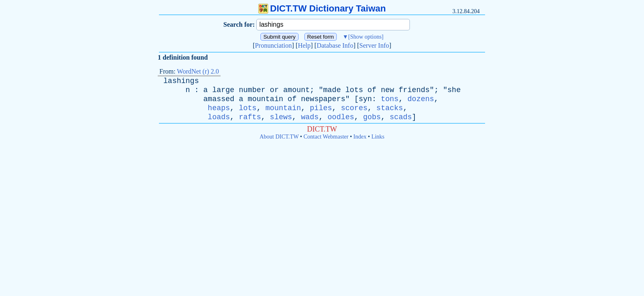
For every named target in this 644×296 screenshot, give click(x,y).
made (332, 90)
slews (281, 117)
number (252, 90)
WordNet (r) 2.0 (198, 71)
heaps (219, 108)
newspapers (323, 99)
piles (321, 108)
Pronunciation (274, 45)
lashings (181, 81)
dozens (421, 99)
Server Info (374, 45)
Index (360, 137)
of (372, 90)
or (274, 90)
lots (354, 90)
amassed (219, 99)
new (387, 90)
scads (401, 117)
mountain (265, 99)
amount (297, 90)
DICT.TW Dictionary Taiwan (322, 8)
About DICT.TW (279, 137)
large (223, 90)
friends (414, 90)
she (454, 90)
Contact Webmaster (326, 137)
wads (310, 117)
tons (390, 99)
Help (304, 45)
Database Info (335, 45)
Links (378, 137)
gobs (372, 117)
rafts (250, 117)
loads (219, 117)
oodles (341, 117)
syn (365, 99)
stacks (390, 108)
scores (354, 108)
